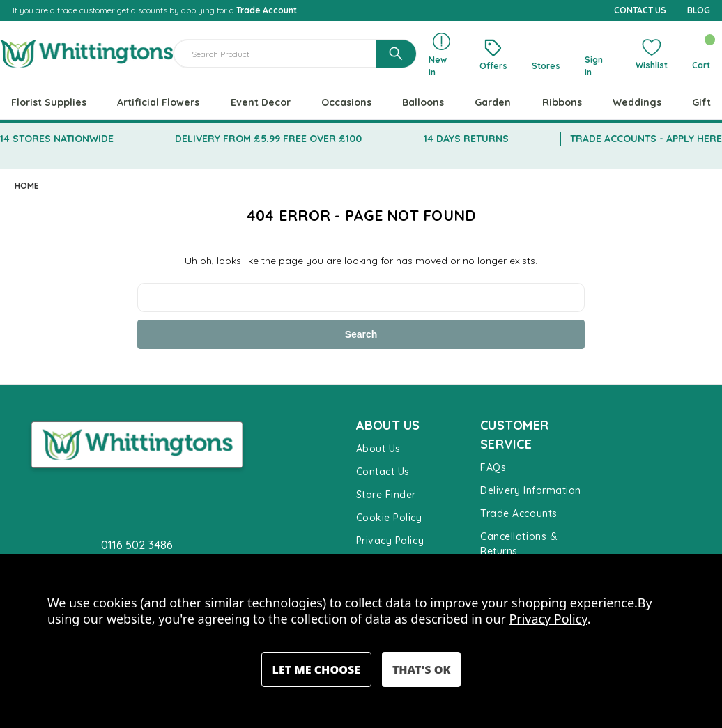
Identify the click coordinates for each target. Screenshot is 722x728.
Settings (316, 669)
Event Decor (261, 102)
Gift (701, 102)
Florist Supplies (49, 102)
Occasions (346, 102)
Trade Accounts (519, 513)
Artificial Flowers (158, 102)
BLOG (699, 10)
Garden (493, 102)
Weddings (637, 102)
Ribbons (562, 102)
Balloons (423, 102)
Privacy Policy (390, 541)
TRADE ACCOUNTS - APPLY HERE (646, 139)
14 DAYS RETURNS (466, 139)
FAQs (493, 467)
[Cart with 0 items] (701, 54)
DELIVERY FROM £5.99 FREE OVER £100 (268, 139)
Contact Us (383, 472)
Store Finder (386, 495)
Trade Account (267, 10)
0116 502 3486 (137, 545)
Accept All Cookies (421, 669)
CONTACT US (640, 10)
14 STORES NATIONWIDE (57, 139)
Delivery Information (531, 490)
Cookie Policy (389, 518)
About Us (378, 449)
